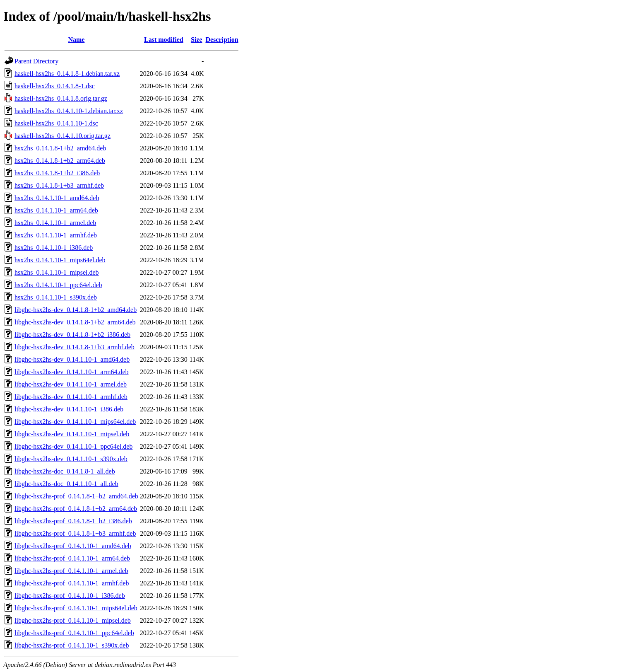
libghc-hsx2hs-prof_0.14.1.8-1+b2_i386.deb (73, 521)
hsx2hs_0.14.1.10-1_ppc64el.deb (58, 285)
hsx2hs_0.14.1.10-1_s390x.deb (56, 297)
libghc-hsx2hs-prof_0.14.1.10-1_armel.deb (71, 571)
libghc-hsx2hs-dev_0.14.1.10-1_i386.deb (69, 409)
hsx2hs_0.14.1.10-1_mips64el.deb (60, 260)
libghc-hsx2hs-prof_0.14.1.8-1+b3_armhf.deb (75, 533)
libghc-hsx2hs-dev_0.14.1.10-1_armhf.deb (71, 397)
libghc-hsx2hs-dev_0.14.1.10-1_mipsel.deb (72, 434)
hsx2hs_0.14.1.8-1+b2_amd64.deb (60, 148)
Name (76, 40)
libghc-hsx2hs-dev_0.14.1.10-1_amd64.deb (72, 359)
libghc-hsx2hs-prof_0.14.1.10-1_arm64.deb (72, 558)
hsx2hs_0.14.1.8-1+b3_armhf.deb (59, 185)
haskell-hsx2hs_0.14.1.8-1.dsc (55, 86)
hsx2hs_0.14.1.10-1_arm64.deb (56, 210)
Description (222, 40)
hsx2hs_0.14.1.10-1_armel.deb (55, 223)
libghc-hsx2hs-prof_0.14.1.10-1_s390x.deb (72, 645)
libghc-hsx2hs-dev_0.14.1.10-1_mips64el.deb (75, 422)
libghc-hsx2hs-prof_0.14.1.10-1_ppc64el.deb (74, 633)
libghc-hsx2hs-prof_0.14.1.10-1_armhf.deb (72, 583)
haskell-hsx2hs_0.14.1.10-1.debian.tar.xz (69, 111)
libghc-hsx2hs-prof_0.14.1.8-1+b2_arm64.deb (76, 509)
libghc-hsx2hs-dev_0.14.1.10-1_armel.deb (71, 384)
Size (197, 40)
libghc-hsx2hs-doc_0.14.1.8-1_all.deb (65, 471)
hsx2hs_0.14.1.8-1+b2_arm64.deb (60, 161)
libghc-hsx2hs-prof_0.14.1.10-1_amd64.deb (73, 546)
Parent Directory (36, 61)
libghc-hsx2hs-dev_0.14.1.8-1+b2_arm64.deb (75, 322)
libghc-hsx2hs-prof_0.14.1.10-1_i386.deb (70, 596)
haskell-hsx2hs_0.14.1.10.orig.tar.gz (63, 136)
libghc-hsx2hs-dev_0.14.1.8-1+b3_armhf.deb (75, 347)
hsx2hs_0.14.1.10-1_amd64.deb (57, 198)
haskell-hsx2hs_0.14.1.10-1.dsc (56, 123)
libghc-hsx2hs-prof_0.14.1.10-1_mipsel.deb (73, 620)
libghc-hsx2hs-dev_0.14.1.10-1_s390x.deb (71, 459)
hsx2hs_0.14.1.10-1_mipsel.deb (57, 272)
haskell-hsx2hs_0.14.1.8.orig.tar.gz (61, 98)
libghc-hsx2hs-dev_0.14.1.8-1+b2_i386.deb (72, 335)
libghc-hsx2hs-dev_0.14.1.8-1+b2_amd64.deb (76, 310)
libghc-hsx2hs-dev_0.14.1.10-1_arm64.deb (72, 372)
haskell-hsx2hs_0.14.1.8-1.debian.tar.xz (67, 74)
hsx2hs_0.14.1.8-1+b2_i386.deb (57, 173)
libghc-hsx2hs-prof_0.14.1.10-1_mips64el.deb (76, 608)
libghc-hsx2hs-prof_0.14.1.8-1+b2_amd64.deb (76, 496)
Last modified (164, 40)
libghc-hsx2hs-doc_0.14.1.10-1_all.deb (66, 484)
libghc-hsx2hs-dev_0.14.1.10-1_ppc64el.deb (73, 446)
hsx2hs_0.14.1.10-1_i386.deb (54, 248)
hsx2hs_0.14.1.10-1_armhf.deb (56, 235)
